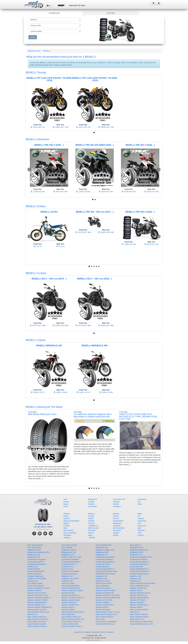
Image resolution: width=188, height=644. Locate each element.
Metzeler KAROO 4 (35, 591)
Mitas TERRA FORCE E (139, 614)
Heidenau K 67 (33, 581)
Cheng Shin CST (119, 499)
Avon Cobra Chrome (69, 545)
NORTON (92, 530)
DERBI (91, 519)
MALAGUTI (142, 526)
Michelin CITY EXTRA (104, 600)
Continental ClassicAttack (105, 557)
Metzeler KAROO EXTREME (72, 591)
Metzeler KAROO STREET (106, 591)
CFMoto (116, 516)
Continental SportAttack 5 (37, 564)
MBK (65, 528)
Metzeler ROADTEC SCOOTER (108, 595)
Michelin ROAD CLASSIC (37, 610)
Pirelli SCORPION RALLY (105, 624)
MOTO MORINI (119, 528)
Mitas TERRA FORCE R (105, 617)
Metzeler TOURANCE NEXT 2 (73, 598)
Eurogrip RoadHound (35, 576)
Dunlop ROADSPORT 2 (36, 571)
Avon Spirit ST (135, 545)
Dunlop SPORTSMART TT (140, 571)
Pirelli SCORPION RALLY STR (141, 624)
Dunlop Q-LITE (67, 569)
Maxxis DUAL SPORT (104, 583)
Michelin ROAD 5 (102, 607)
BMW (140, 514)
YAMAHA (67, 538)
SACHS (91, 533)
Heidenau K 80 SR (103, 581)
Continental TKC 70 (69, 564)
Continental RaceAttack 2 (71, 562)
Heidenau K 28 (67, 576)
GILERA (141, 519)
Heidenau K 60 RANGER (37, 579)
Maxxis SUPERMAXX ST (71, 588)
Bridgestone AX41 (34, 550)
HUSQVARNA (118, 521)
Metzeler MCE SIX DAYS (37, 593)
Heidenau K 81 (136, 581)
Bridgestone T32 (136, 555)
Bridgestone (93, 499)
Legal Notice (79, 632)
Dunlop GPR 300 (136, 567)
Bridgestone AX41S (69, 550)
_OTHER (92, 538)
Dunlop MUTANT (34, 569)
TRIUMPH (67, 535)
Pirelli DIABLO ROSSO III (37, 622)
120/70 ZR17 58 (38, 127)
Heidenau (117, 502)
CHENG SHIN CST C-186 (71, 557)
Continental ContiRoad (70, 559)
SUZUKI (116, 533)
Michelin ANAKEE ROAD (139, 598)
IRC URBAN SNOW (35, 583)
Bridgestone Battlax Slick (105, 550)
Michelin (116, 504)
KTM (139, 523)
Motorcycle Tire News (77, 5)
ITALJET (91, 523)
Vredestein (117, 506)
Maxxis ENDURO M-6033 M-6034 (143, 583)
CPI (139, 516)
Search (33, 37)
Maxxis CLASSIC (68, 583)
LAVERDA (117, 526)
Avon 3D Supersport (35, 545)
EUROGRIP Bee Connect (105, 574)
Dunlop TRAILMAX (35, 574)
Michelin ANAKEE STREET (38, 600)
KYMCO (66, 526)
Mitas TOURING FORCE (139, 617)
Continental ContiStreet (139, 559)
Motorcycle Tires (34, 51)
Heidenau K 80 (67, 581)
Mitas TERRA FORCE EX (37, 617)
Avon (65, 499)
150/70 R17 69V (60, 192)
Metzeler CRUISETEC (138, 588)
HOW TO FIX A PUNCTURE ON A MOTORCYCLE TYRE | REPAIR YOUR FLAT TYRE (138, 417)
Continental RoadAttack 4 (105, 562)
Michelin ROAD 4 (68, 607)
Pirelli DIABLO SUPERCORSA (141, 622)
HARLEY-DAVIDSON (71, 521)
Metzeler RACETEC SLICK (140, 593)
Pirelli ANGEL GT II (137, 619)
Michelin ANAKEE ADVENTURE (108, 598)
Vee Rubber (93, 506)
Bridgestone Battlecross (139, 550)
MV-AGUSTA (68, 530)
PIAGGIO (141, 530)
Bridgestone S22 (34, 555)
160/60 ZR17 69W (106, 232)
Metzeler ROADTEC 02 (70, 595)
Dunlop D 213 (33, 567)
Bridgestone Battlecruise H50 (38, 552)
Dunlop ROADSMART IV (139, 569)
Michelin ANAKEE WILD (71, 600)
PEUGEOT (117, 530)
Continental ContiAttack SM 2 (141, 557)
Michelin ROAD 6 (136, 607)
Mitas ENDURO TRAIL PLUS (38, 612)
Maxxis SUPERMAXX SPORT (39, 588)
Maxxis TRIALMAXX (103, 588)
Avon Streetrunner (34, 547)
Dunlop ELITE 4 (68, 567)
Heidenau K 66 (136, 579)
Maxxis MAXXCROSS (36, 586)
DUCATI (116, 519)
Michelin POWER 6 (137, 602)
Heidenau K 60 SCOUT (70, 579)
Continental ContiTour (36, 562)
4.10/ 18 (60, 246)
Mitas (140, 504)
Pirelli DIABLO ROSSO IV (71, 622)
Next (159, 170)
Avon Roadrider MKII (104, 545)
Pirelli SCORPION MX (70, 624)
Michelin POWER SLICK (139, 605)
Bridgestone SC (102, 555)
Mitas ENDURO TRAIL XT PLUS (108, 612)
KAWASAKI (117, 523)
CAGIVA (91, 516)
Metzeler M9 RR (136, 591)
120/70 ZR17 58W (83, 232)
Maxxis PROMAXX (103, 586)
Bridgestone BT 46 (69, 552)
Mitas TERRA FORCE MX (71, 617)
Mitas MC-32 (135, 612)
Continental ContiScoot (104, 559)
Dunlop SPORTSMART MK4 (106, 571)
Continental (142, 499)
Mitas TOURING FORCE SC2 (73, 619)
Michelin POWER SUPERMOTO (40, 607)
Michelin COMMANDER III (37, 602)
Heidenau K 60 (136, 576)
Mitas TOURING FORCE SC (38, 619)
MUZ (139, 528)
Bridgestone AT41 (137, 547)
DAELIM (67, 519)
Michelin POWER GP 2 (70, 605)
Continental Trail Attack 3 (139, 564)
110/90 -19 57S (38, 392)
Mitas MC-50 (32, 614)
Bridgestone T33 (34, 557)
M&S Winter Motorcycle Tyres (42, 414)
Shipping (87, 632)
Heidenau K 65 (101, 579)
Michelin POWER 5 (103, 602)
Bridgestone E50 (102, 552)
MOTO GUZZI (93, 528)
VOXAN (141, 535)
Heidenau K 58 (101, 576)
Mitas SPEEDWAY (69, 614)
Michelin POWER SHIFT (105, 605)
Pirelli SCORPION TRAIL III (72, 626)
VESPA (116, 535)
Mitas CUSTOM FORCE (139, 610)
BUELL (66, 516)
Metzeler (91, 504)
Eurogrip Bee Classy (69, 574)
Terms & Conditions (107, 632)
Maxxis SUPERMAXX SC (140, 586)
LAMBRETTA (93, 526)
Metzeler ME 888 (68, 593)
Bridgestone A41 (102, 547)
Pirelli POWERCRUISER (37, 624)
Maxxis (66, 504)
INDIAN (66, 523)
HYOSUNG (142, 521)
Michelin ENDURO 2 (69, 602)
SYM (139, 533)
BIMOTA (116, 514)
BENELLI (47, 51)
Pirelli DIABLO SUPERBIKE (106, 622)
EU (49, 5)
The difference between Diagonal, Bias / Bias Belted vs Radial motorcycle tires (93, 415)
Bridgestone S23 (68, 555)
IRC (139, 502)
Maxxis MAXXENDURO (70, 586)
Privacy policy (95, 632)
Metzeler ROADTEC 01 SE (38, 595)
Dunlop (66, 502)
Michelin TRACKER (103, 610)
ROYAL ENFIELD (70, 533)
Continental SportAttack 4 (140, 562)
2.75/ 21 (38, 246)
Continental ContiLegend (37, 559)
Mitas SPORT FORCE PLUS (106, 614)
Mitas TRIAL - (101, 619)
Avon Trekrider (67, 547)
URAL (90, 535)
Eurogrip (91, 502)
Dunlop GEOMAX (102, 567)
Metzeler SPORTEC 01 (139, 595)
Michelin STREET (68, 610)
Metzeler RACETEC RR (105, 593)
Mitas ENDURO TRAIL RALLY (73, 612)
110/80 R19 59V (38, 192)
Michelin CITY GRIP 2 (138, 600)
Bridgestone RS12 (137, 552)
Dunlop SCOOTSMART (70, 571)
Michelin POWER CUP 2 (37, 605)
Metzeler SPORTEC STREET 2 (39, 598)
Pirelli (65, 506)
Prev (29, 170)
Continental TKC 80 (103, 564)
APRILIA (67, 514)
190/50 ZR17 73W (60, 127)
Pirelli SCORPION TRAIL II (37, 626)
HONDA (91, 521)
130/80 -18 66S (60, 392)
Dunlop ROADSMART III (105, 569)
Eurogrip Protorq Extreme (140, 574)
